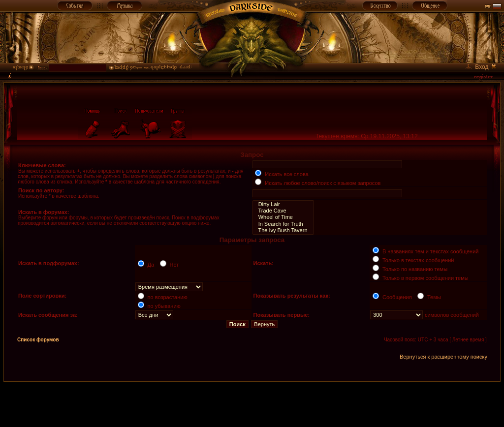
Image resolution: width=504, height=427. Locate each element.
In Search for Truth (283, 224)
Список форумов (38, 340)
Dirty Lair (283, 204)
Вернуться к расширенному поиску (443, 357)
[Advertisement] (252, 404)
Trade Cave (283, 211)
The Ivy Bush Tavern (283, 230)
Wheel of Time (283, 217)
